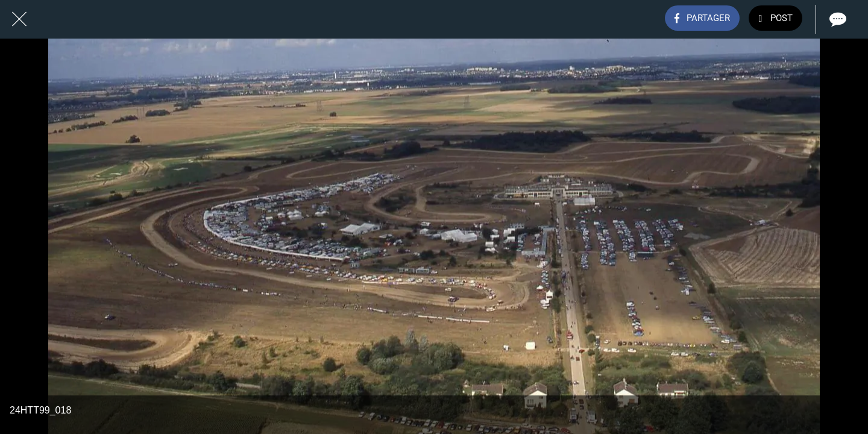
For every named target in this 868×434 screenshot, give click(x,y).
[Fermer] (19, 19)
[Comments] (837, 19)
